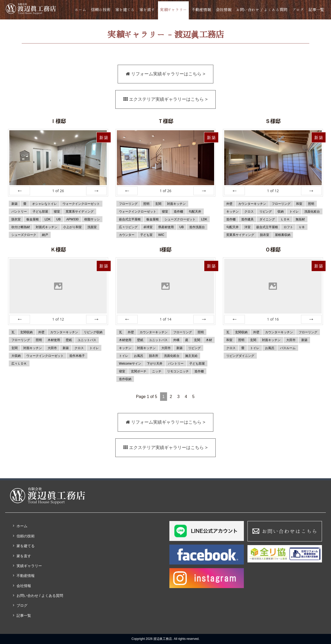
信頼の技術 (101, 10)
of (58, 191)
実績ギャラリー (173, 10)
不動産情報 (201, 10)
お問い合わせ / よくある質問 (262, 10)
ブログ (298, 10)
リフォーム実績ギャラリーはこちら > (165, 74)
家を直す (147, 10)
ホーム (81, 10)
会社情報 (224, 10)
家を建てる (125, 10)
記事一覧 (316, 10)
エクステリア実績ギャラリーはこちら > (166, 99)
